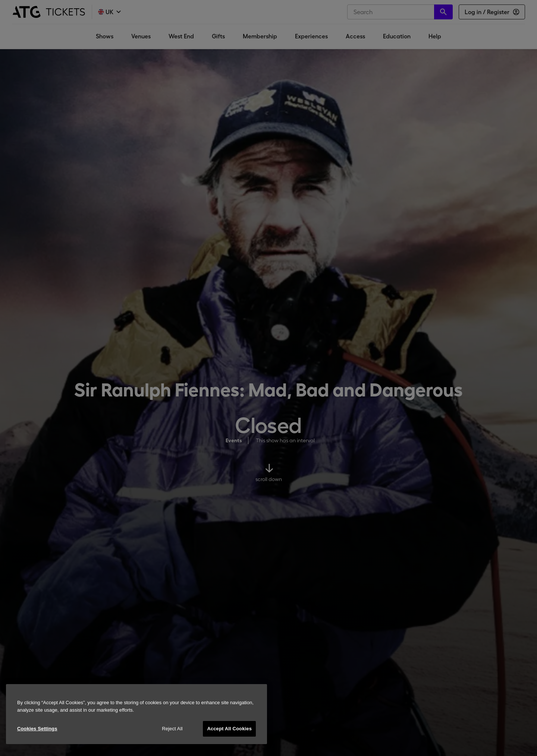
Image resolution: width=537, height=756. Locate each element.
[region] (136, 714)
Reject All (172, 729)
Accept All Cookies (229, 729)
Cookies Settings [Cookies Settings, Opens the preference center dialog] (37, 729)
